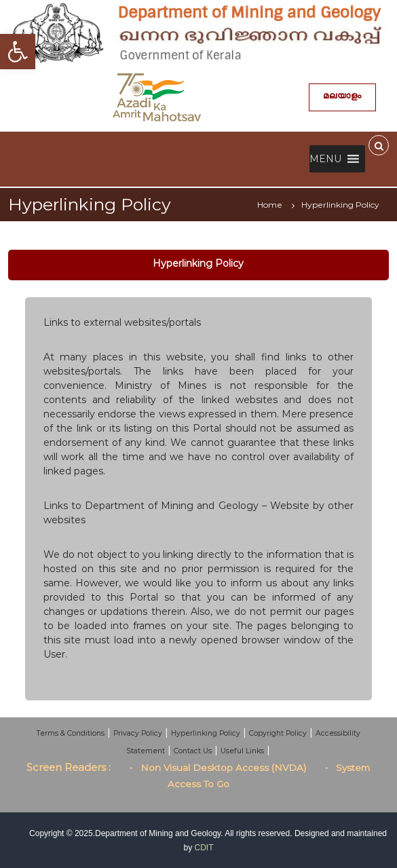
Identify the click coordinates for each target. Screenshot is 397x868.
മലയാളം (342, 97)
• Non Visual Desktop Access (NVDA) (218, 768)
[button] (325, 159)
